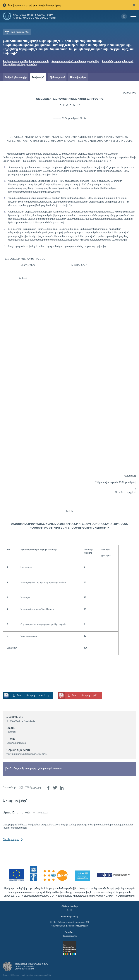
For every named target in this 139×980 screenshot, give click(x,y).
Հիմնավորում (57, 77)
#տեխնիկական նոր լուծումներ (20, 64)
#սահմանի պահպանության (118, 61)
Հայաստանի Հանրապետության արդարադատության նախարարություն (31, 966)
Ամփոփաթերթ (78, 77)
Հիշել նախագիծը (19, 32)
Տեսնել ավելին (11, 839)
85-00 (69, 910)
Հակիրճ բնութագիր (16, 77)
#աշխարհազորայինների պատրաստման (26, 61)
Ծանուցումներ (70, 936)
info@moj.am (82, 926)
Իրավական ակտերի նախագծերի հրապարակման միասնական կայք (34, 16)
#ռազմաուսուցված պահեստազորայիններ (75, 61)
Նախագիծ (38, 77)
